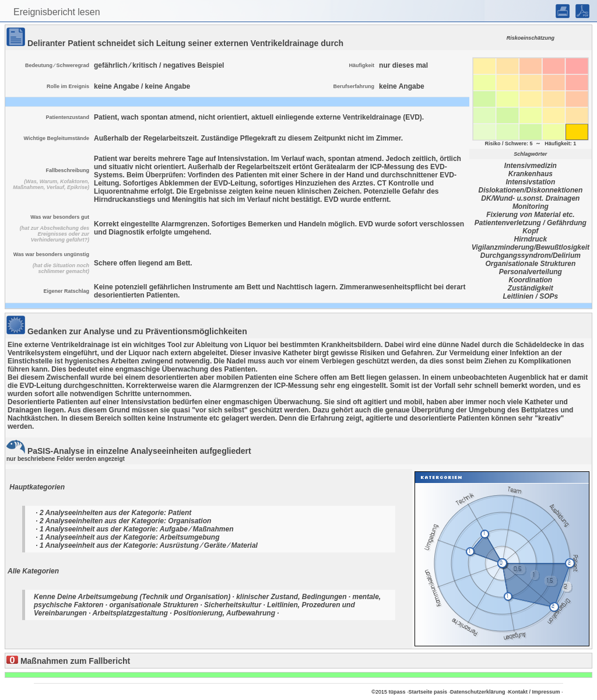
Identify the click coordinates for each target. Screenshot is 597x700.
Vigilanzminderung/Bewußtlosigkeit (531, 247)
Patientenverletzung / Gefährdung (531, 223)
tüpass (397, 692)
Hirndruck (531, 239)
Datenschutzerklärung (478, 692)
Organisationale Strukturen (531, 264)
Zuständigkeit (531, 288)
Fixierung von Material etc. (530, 215)
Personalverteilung (531, 272)
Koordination (531, 280)
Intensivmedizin (531, 166)
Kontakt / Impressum (534, 692)
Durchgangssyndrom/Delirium (531, 256)
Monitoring (531, 206)
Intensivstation (531, 182)
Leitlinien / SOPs (531, 296)
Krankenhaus (531, 174)
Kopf (530, 231)
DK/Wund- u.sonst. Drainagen (530, 198)
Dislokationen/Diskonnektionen (531, 190)
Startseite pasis (428, 692)
